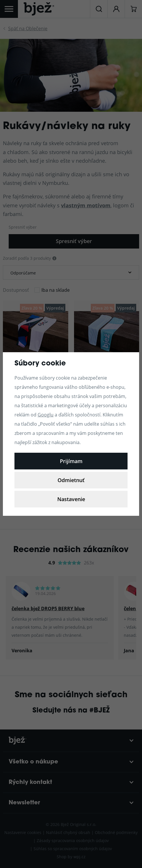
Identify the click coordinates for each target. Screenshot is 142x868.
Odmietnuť (71, 480)
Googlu (46, 415)
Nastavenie (71, 499)
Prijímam (71, 461)
